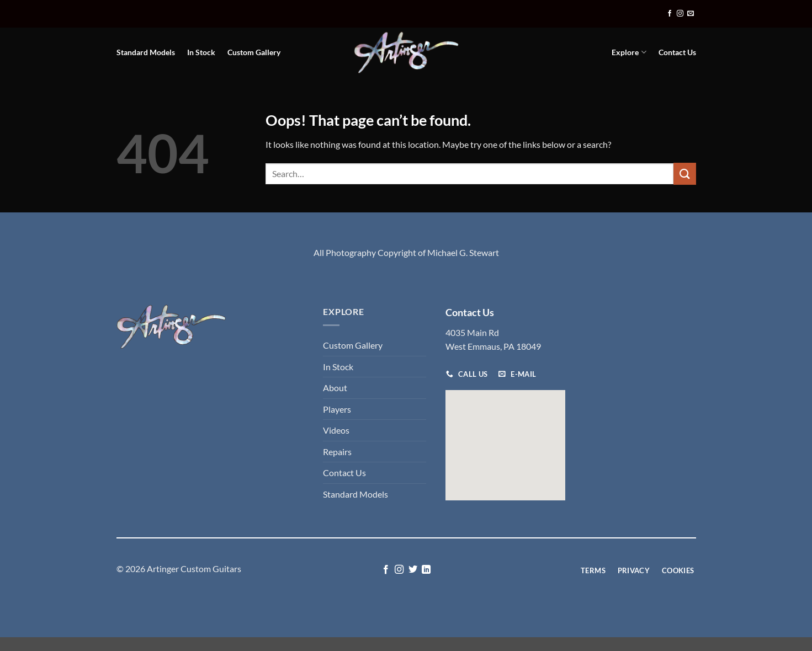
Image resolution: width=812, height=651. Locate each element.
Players (337, 409)
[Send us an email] (691, 14)
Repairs (337, 452)
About (335, 388)
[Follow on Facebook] (670, 14)
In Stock (201, 52)
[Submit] (684, 174)
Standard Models (146, 52)
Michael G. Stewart (463, 252)
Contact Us (677, 52)
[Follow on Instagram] (680, 14)
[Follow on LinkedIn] (426, 570)
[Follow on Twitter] (413, 570)
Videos (336, 430)
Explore (629, 52)
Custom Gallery (254, 52)
